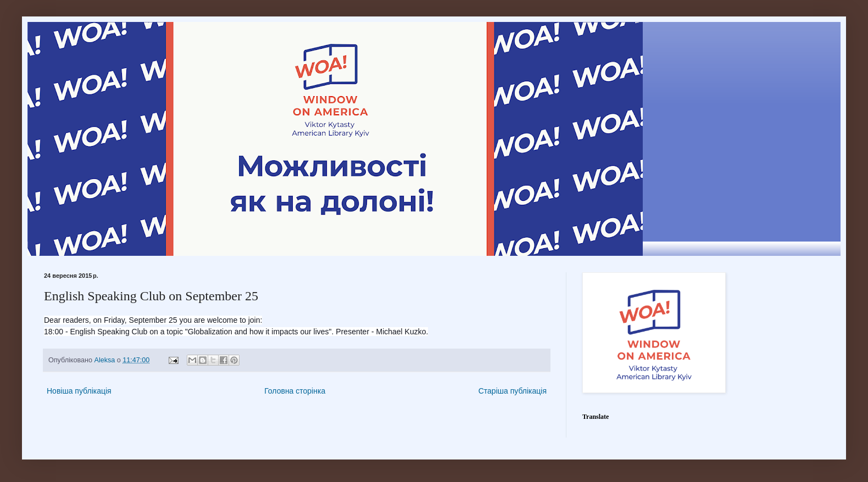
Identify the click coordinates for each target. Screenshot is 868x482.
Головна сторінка (295, 391)
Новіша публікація (79, 391)
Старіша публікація (513, 391)
